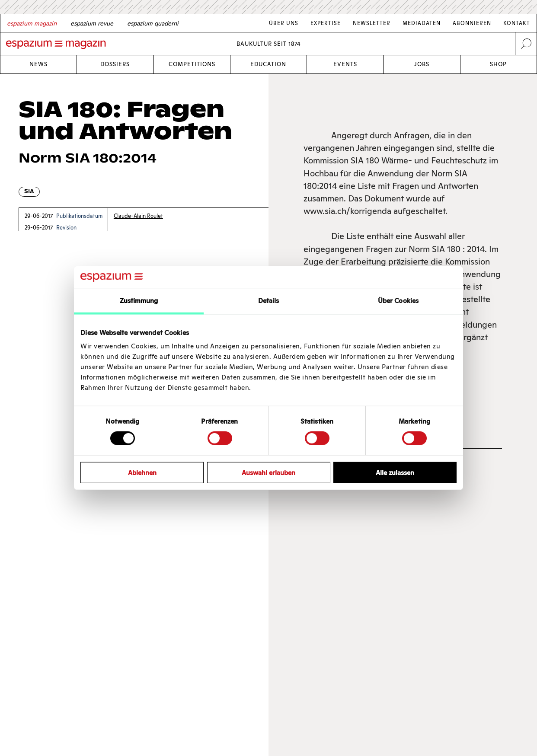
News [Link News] (38, 64)
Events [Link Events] (345, 64)
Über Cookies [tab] (398, 301)
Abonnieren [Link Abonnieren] (472, 23)
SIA (29, 191)
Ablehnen (142, 472)
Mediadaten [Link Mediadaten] (422, 23)
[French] (92, 23)
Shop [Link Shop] (498, 64)
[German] (32, 23)
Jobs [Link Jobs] (422, 64)
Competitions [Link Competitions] (192, 64)
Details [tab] (269, 301)
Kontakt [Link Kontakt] (517, 23)
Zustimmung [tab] (139, 301)
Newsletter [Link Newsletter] (372, 23)
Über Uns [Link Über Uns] (284, 23)
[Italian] (153, 23)
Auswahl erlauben (268, 472)
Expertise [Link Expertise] (326, 23)
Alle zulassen (395, 472)
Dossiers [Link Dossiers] (115, 64)
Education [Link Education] (268, 64)
